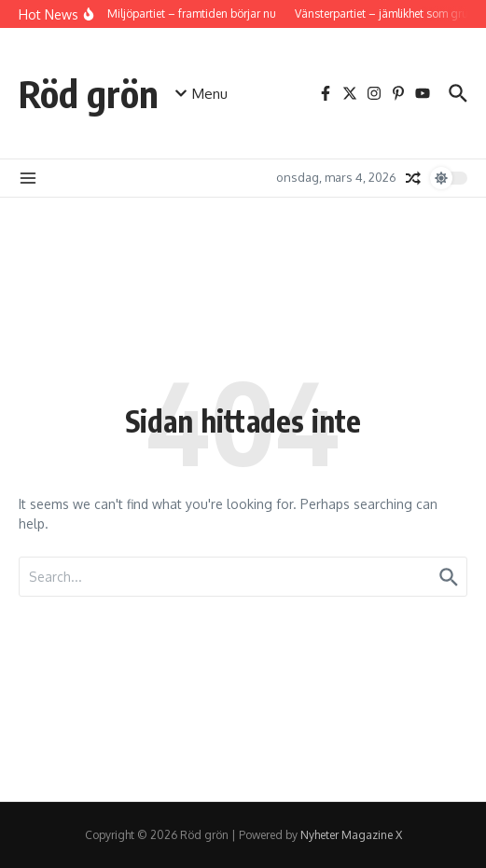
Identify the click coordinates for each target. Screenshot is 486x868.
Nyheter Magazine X (351, 835)
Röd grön (89, 93)
